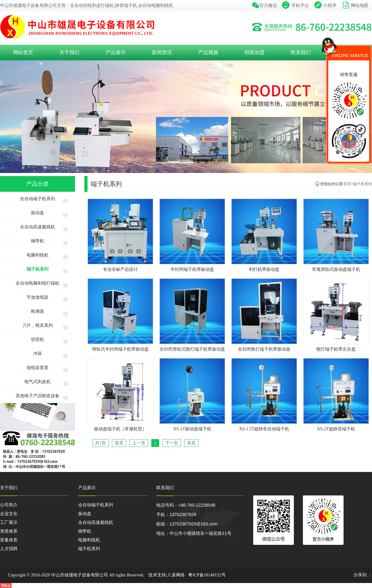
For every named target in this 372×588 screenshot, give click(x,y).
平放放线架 (38, 297)
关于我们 (69, 52)
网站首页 (23, 52)
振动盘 (38, 213)
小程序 (330, 5)
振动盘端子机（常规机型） (120, 429)
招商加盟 (254, 52)
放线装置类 (38, 368)
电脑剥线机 (38, 255)
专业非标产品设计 (120, 269)
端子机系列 (38, 269)
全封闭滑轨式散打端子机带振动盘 (192, 349)
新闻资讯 (162, 52)
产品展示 (116, 52)
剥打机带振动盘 (264, 269)
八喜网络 (176, 575)
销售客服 (349, 74)
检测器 (38, 311)
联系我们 (301, 52)
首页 (347, 184)
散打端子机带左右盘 (336, 349)
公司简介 (9, 505)
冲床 (38, 354)
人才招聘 (9, 549)
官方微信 (268, 5)
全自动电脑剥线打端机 (38, 283)
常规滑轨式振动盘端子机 (336, 269)
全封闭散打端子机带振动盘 (264, 349)
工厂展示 (9, 522)
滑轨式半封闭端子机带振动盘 (120, 349)
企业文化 (9, 514)
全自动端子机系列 (38, 199)
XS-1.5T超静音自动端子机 (264, 429)
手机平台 (300, 5)
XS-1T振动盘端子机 (192, 429)
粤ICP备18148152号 (207, 575)
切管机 (38, 340)
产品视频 (208, 52)
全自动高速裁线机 (38, 227)
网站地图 (359, 5)
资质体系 (9, 531)
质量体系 (9, 540)
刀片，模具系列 (38, 325)
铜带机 (38, 241)
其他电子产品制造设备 (38, 396)
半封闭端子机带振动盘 (192, 269)
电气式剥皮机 (38, 382)
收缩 (316, 64)
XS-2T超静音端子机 (336, 429)
